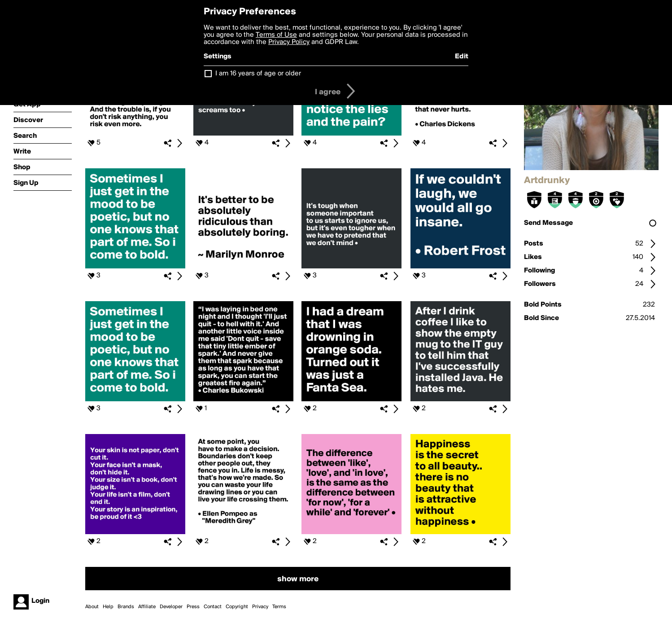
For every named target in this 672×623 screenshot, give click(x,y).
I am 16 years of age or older (258, 74)
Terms (279, 607)
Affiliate (147, 607)
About (92, 607)
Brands (126, 607)
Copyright (237, 607)
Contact (213, 607)
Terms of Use (276, 35)
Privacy (260, 607)
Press (193, 607)
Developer (171, 607)
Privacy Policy (289, 42)
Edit (462, 57)
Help (108, 607)
